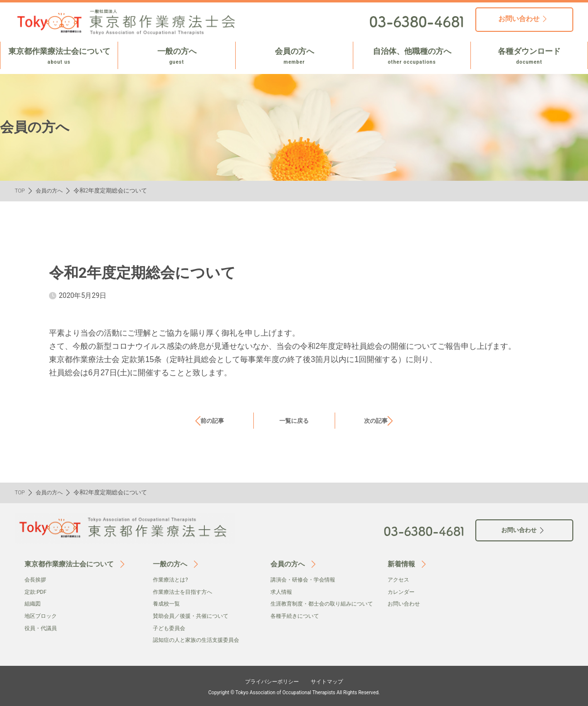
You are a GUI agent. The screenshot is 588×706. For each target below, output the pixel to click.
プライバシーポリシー (268, 680)
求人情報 (282, 591)
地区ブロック (42, 615)
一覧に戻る (294, 420)
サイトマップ (334, 680)
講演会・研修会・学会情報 (306, 580)
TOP (20, 191)
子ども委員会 (171, 627)
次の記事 (376, 420)
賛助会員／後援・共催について (194, 615)
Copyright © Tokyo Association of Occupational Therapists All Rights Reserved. (294, 691)
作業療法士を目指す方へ (185, 591)
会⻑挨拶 (36, 580)
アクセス (399, 580)
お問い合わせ (405, 604)
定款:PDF (37, 591)
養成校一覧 (168, 604)
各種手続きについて (297, 625)
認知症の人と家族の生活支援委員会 (200, 639)
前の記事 (212, 420)
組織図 (33, 604)
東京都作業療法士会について (59, 56)
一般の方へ (177, 56)
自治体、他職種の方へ (412, 56)
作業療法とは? (172, 580)
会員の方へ (294, 56)
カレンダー (402, 591)
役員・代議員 (42, 627)
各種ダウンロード (529, 56)
